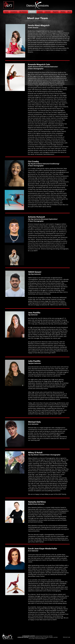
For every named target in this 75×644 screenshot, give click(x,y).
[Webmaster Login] (67, 637)
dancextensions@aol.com (41, 639)
